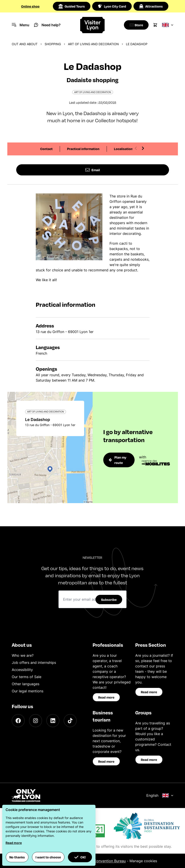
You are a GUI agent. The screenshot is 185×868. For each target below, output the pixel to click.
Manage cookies (143, 861)
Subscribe (109, 600)
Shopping (53, 44)
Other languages (26, 684)
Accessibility (22, 670)
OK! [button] (80, 857)
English (160, 795)
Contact (46, 149)
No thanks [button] (17, 857)
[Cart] (155, 25)
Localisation (123, 149)
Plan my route (118, 460)
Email (93, 170)
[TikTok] (70, 721)
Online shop (30, 6)
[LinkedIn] (53, 721)
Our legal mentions (28, 691)
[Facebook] (18, 721)
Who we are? (23, 655)
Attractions (151, 6)
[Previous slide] (136, 148)
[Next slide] (143, 148)
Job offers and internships (34, 663)
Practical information (83, 149)
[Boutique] (135, 25)
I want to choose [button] (48, 857)
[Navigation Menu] (21, 25)
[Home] (92, 25)
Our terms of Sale (27, 677)
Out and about (25, 44)
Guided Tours (72, 6)
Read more (106, 697)
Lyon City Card (112, 6)
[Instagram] (36, 721)
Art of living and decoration (93, 44)
